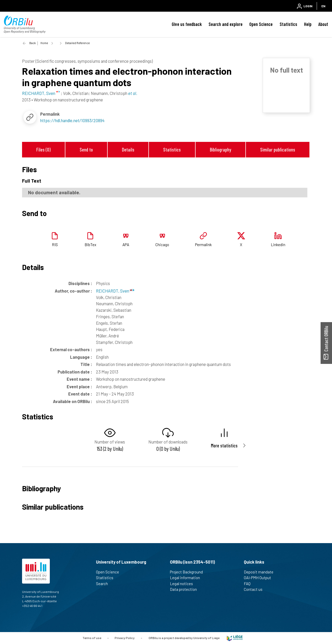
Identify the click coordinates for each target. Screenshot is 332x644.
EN (323, 6)
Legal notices (184, 584)
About (323, 24)
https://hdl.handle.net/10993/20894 (72, 120)
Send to (86, 150)
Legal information (187, 578)
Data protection (186, 589)
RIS (55, 245)
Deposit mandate (261, 572)
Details (128, 150)
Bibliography (220, 150)
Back (33, 43)
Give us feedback (187, 24)
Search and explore (226, 24)
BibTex (90, 245)
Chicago (162, 245)
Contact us (255, 589)
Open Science (261, 24)
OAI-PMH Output (260, 578)
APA (126, 245)
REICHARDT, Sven (115, 291)
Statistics (288, 24)
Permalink (203, 245)
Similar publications (278, 150)
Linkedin (278, 245)
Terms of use (92, 638)
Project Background (189, 572)
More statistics (224, 445)
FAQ (249, 584)
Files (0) (43, 150)
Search (104, 584)
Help (308, 24)
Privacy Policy (125, 638)
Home (44, 43)
